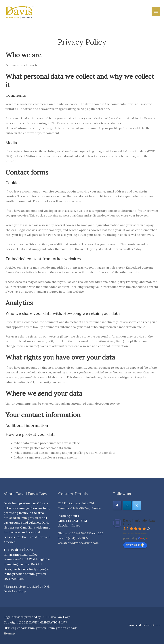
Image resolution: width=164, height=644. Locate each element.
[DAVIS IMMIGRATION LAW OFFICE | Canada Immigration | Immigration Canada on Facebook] (117, 506)
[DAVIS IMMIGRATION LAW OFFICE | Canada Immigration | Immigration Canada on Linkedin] (127, 506)
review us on (135, 545)
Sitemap (9, 633)
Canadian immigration (23, 518)
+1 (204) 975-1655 (76, 538)
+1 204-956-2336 (80, 533)
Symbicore (153, 625)
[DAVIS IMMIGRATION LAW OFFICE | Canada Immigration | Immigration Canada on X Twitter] (137, 506)
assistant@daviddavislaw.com (79, 543)
